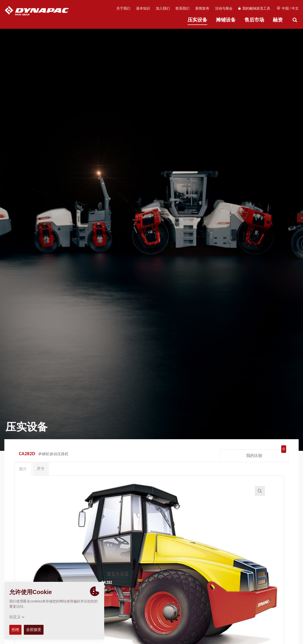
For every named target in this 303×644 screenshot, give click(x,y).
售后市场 (254, 20)
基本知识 (143, 8)
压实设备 (197, 20)
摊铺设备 (226, 20)
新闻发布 (202, 8)
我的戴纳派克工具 (254, 8)
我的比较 (266, 454)
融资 (278, 20)
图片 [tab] (23, 469)
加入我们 (163, 8)
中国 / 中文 (288, 8)
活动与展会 (224, 8)
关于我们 (123, 8)
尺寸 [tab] (41, 469)
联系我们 (183, 8)
